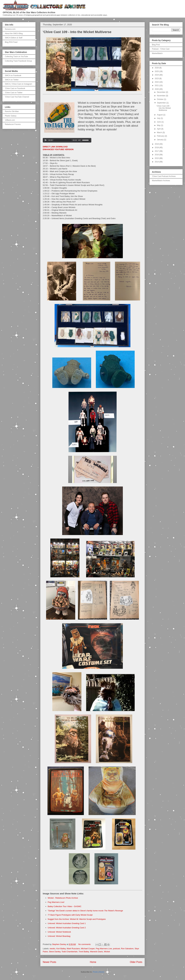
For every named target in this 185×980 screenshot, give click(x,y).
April (159, 129)
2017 (157, 151)
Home (93, 962)
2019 (157, 144)
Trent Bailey (84, 952)
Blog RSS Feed (11, 42)
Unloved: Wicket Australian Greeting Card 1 (67, 923)
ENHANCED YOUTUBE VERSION (58, 149)
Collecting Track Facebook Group (18, 61)
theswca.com (10, 29)
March (160, 133)
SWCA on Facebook (13, 76)
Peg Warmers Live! (56, 902)
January (160, 140)
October (160, 99)
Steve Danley (55, 952)
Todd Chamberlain (70, 952)
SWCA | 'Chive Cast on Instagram (18, 84)
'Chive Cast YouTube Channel (17, 97)
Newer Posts (49, 962)
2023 (157, 79)
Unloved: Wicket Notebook (59, 932)
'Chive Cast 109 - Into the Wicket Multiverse (77, 32)
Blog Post (156, 45)
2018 (157, 148)
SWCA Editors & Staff (14, 38)
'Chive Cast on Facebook (15, 88)
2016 (157, 155)
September (162, 103)
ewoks (53, 949)
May (159, 125)
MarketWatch (157, 53)
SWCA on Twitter (12, 80)
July (159, 118)
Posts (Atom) (98, 972)
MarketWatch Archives (161, 181)
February (161, 136)
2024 (157, 75)
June (159, 122)
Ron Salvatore (127, 949)
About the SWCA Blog (14, 34)
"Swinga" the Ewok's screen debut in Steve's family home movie (85, 911)
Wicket (107, 952)
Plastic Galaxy (11, 116)
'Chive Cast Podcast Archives (164, 176)
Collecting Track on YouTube (16, 57)
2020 (157, 89)
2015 (157, 158)
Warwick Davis (97, 952)
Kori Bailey (61, 949)
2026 (157, 68)
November (161, 96)
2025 (157, 71)
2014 (157, 162)
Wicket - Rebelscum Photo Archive (63, 898)
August (160, 115)
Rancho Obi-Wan (12, 111)
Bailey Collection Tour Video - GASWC (65, 906)
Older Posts (136, 962)
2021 (157, 86)
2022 (157, 82)
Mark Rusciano (73, 949)
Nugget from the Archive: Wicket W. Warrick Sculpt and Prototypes (77, 919)
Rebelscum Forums (13, 124)
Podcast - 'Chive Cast (161, 49)
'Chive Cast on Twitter (14, 93)
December (161, 92)
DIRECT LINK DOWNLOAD (55, 147)
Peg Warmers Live (104, 949)
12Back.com (10, 120)
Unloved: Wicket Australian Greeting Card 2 (67, 928)
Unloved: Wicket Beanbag (59, 936)
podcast (116, 949)
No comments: (85, 944)
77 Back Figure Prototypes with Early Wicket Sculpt (70, 915)
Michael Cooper (88, 949)
